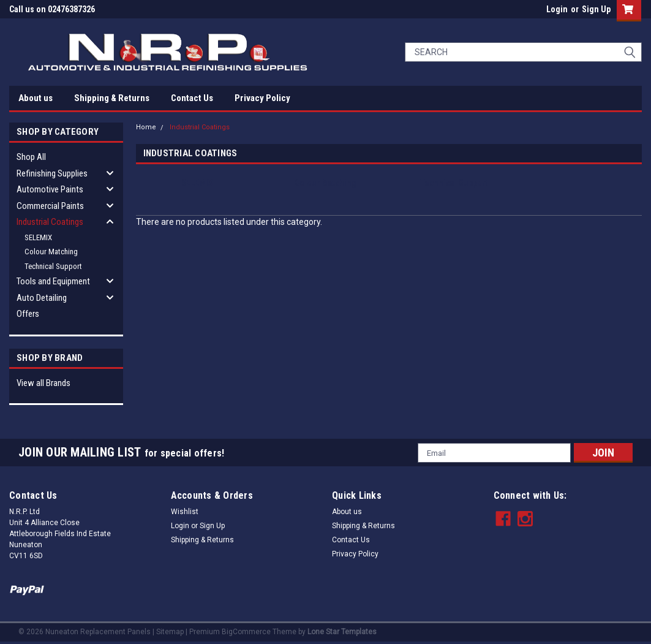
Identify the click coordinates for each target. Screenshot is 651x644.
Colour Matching (51, 252)
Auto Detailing (42, 298)
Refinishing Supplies (52, 173)
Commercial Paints (50, 206)
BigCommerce (246, 632)
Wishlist (185, 512)
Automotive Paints (50, 189)
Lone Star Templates (342, 632)
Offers (28, 314)
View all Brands (43, 383)
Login (557, 9)
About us (36, 98)
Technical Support (53, 266)
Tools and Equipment (53, 281)
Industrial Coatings (50, 222)
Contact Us (192, 98)
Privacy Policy (262, 98)
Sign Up (596, 9)
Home (146, 127)
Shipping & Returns (112, 98)
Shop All (31, 157)
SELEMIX (38, 237)
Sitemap (170, 632)
